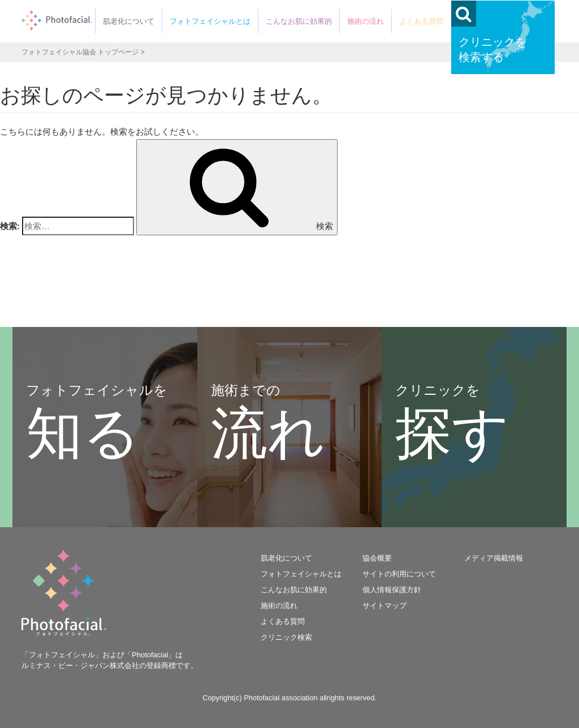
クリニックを (452, 424)
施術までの (268, 424)
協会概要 (377, 558)
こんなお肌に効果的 (299, 21)
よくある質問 (421, 21)
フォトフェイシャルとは (210, 21)
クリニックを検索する (492, 49)
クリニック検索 (286, 637)
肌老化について (129, 21)
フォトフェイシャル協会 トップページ (80, 52)
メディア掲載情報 (494, 558)
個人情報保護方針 (392, 590)
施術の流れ (366, 21)
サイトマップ (384, 606)
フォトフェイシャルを (97, 424)
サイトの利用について (399, 574)
